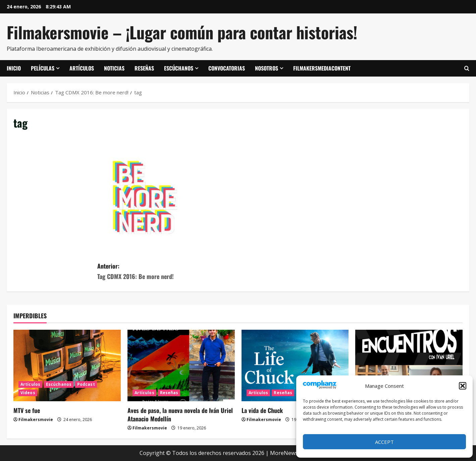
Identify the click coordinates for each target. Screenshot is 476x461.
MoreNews (284, 453)
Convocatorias (227, 68)
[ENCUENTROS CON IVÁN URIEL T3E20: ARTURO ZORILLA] (409, 365)
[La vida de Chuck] (295, 365)
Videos (28, 393)
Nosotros (267, 68)
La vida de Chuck (262, 410)
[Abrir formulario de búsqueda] (467, 68)
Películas (43, 68)
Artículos (82, 68)
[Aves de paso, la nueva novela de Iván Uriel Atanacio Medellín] (181, 365)
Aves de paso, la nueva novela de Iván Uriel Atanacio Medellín (180, 414)
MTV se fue (27, 410)
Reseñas (144, 68)
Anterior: (168, 271)
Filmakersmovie (36, 420)
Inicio (14, 68)
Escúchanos (179, 68)
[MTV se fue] (67, 365)
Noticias (114, 68)
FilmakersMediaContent (322, 68)
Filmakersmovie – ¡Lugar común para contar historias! (182, 32)
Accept (384, 442)
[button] (463, 386)
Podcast (86, 384)
